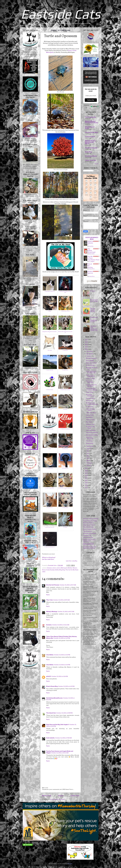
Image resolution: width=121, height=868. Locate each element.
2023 (87, 347)
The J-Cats (49, 600)
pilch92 (49, 676)
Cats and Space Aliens (91, 410)
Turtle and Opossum (90, 382)
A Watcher (90, 407)
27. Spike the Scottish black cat (50, 547)
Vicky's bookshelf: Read (92, 238)
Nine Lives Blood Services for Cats (88, 544)
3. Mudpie (50, 311)
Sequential (89, 417)
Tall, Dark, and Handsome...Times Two (94, 328)
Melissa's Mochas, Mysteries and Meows (90, 142)
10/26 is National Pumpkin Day (91, 372)
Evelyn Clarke (92, 254)
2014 (86, 485)
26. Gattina (65, 527)
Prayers (93, 291)
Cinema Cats (87, 535)
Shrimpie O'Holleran (90, 395)
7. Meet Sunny (50, 350)
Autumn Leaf (90, 424)
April (88, 458)
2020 (87, 471)
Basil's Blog (88, 152)
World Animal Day (92, 435)
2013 (86, 488)
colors (58, 568)
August (89, 449)
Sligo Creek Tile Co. (89, 525)
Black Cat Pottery (88, 523)
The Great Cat (87, 531)
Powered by (91, 106)
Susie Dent (91, 246)
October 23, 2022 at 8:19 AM (61, 600)
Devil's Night (90, 361)
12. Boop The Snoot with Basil (65, 390)
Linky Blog (75, 561)
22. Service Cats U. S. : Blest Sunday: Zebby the (65, 488)
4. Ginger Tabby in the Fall (65, 311)
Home (61, 796)
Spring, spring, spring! (93, 310)
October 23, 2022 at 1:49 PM (62, 638)
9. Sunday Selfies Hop (50, 370)
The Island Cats (51, 713)
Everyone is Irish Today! (94, 300)
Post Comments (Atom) (57, 799)
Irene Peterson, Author (90, 521)
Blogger (70, 864)
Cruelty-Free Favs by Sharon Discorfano (90, 547)
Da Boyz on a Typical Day (90, 376)
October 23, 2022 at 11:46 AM (61, 625)
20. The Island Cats (65, 468)
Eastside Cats (61, 14)
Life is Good (90, 415)
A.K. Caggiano (92, 261)
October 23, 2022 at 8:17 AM (68, 585)
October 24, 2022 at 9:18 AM (63, 738)
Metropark (64, 568)
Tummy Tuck (90, 420)
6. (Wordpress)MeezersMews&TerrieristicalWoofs (65, 332)
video (44, 572)
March (89, 461)
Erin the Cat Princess (53, 585)
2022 (87, 349)
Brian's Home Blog (52, 686)
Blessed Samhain (91, 358)
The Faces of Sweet (92, 433)
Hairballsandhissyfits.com (54, 698)
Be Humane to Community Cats (92, 404)
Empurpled (90, 443)
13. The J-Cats (49, 409)
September (90, 446)
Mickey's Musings (52, 612)
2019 (86, 473)
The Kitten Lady (88, 527)
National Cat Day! (91, 363)
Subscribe (91, 100)
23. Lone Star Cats (50, 508)
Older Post (75, 796)
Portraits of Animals (90, 533)
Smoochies (90, 401)
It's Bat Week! (90, 365)
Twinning (89, 441)
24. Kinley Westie (65, 508)
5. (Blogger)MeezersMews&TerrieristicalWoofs (49, 332)
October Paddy (91, 379)
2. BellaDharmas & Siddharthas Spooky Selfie (65, 292)
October (89, 356)
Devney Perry (92, 269)
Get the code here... (48, 559)
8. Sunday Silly (65, 350)
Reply (48, 595)
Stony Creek (46, 570)
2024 (87, 344)
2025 (87, 342)
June (88, 453)
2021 (86, 468)
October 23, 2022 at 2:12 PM (62, 655)
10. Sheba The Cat (65, 370)
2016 (86, 480)
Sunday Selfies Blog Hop (58, 570)
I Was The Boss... (91, 413)
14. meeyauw (65, 409)
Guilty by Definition (90, 243)
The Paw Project (88, 538)
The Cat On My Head (72, 570)
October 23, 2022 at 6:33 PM (66, 686)
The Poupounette (90, 117)
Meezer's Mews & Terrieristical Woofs (91, 122)
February (89, 463)
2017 (86, 478)
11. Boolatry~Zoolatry (50, 390)
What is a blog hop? (49, 557)
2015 (86, 483)
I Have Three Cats (91, 160)
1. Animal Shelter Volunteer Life (50, 291)
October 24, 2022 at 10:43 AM (60, 753)
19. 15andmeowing (50, 468)
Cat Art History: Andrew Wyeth (92, 389)
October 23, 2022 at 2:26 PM (60, 676)
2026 (87, 340)
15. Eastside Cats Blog (50, 429)
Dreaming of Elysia (91, 156)
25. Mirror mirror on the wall (50, 527)
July (88, 451)
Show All (97, 164)
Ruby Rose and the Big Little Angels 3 (58, 725)
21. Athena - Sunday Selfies (49, 488)
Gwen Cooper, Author (90, 529)
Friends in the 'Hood (90, 427)
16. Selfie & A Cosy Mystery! (65, 429)
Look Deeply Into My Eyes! (91, 385)
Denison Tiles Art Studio (91, 519)
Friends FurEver (90, 137)
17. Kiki (50, 449)
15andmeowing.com (91, 148)
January (89, 465)
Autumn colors (51, 568)
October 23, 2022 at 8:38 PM (64, 713)
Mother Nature (72, 568)
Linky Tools (69, 561)
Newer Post (47, 796)
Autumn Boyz (90, 398)
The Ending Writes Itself (91, 250)
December (90, 351)
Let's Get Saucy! (91, 430)
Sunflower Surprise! (90, 438)
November (90, 354)
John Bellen (50, 655)
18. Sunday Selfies (65, 449)
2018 (86, 476)
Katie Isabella (50, 738)
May (88, 456)
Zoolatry (49, 625)
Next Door (89, 422)
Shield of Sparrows (90, 273)
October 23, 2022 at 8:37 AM (66, 612)
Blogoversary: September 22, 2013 (94, 319)
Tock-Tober (90, 392)
